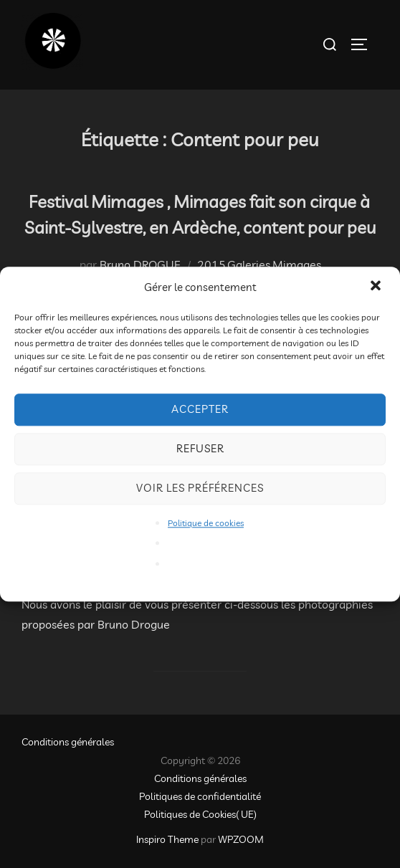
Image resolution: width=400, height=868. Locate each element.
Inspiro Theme (167, 839)
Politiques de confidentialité (200, 796)
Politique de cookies (206, 523)
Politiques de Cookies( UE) (200, 814)
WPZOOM (241, 839)
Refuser (200, 448)
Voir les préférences (200, 488)
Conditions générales (68, 742)
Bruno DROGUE (140, 264)
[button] (377, 287)
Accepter (200, 409)
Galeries (249, 264)
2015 (211, 264)
